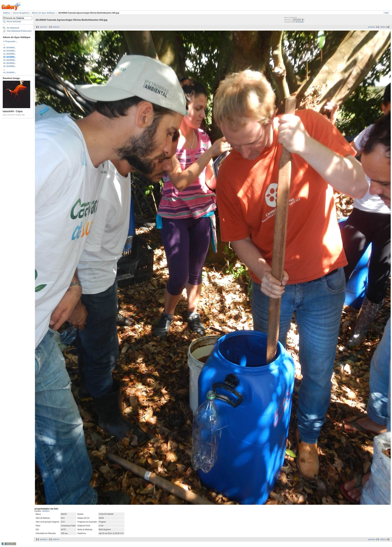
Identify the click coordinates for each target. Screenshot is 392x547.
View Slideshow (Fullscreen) (19, 31)
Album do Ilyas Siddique (44, 13)
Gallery (6, 13)
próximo (372, 27)
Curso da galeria (21, 13)
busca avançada (14, 21)
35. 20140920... (10, 66)
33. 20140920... (10, 60)
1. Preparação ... (10, 41)
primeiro (44, 27)
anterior (56, 27)
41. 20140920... (10, 73)
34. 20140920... (10, 63)
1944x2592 (299, 22)
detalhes (46, 511)
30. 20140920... (10, 51)
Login (386, 13)
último (383, 27)
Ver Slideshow (13, 28)
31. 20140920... (10, 54)
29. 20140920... (10, 48)
